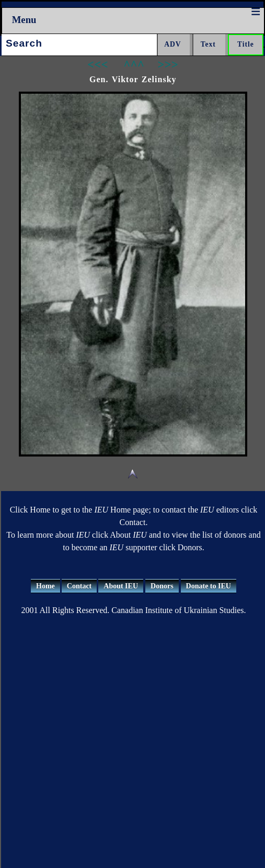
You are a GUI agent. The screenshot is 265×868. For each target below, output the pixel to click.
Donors (162, 586)
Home (45, 586)
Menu (24, 20)
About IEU (121, 586)
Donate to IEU (209, 586)
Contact (79, 586)
